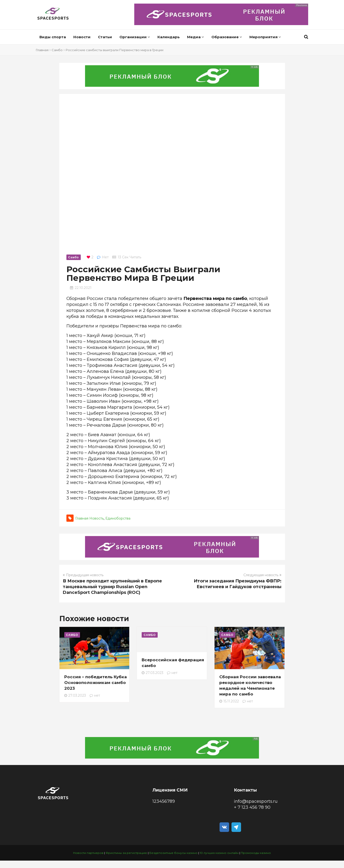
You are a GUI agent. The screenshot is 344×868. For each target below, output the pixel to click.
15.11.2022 (229, 701)
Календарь (169, 37)
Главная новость (89, 518)
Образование (227, 37)
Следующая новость (262, 575)
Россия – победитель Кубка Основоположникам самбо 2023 (96, 683)
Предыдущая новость (83, 575)
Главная (42, 50)
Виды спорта (53, 37)
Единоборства (118, 518)
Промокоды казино (256, 853)
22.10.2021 (83, 288)
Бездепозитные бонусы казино (173, 853)
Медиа (196, 37)
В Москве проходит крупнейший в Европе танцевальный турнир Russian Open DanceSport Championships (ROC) (112, 587)
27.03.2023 (75, 695)
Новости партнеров (88, 853)
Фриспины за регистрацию (126, 853)
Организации (135, 37)
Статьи (105, 37)
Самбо (57, 50)
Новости (82, 37)
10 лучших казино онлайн (219, 853)
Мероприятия (265, 37)
